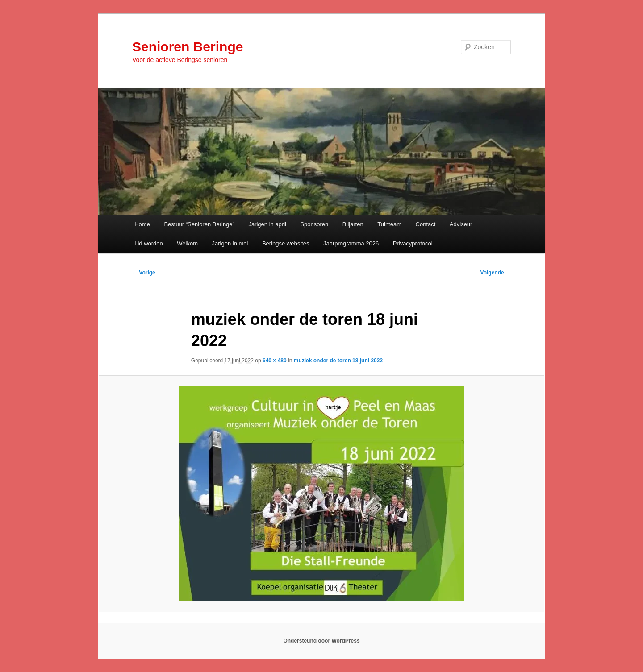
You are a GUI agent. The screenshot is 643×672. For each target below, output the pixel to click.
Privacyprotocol (413, 243)
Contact (426, 224)
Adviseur (461, 224)
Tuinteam (389, 224)
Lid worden (149, 243)
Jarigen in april (267, 224)
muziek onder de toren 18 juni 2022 (338, 361)
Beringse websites (286, 243)
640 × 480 (275, 361)
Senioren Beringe (188, 47)
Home (142, 224)
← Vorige (144, 273)
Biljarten (353, 224)
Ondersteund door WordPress (321, 641)
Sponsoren (314, 224)
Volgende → (496, 273)
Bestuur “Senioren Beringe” (199, 224)
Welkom (187, 243)
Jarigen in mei (230, 243)
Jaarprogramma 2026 (351, 243)
